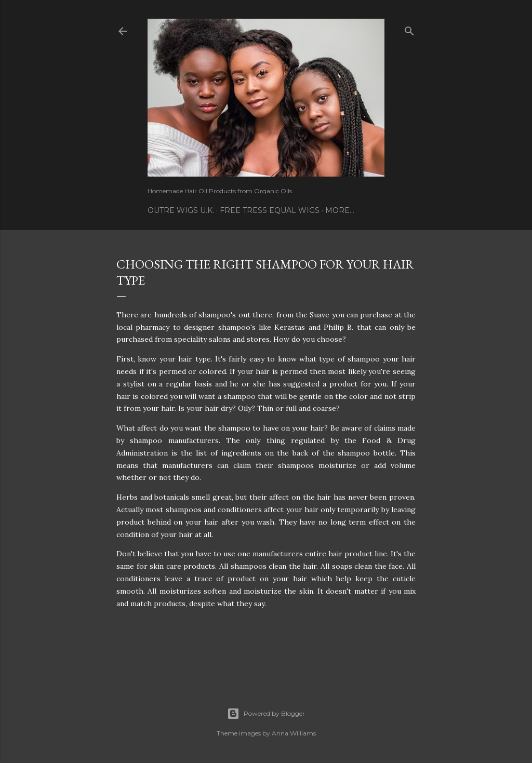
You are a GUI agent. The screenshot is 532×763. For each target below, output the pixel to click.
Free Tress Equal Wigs (270, 210)
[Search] (409, 29)
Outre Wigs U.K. (181, 210)
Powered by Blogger (266, 714)
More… (340, 210)
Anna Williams (294, 733)
